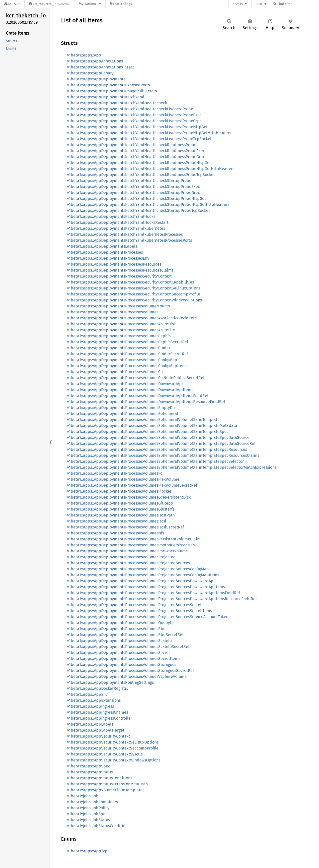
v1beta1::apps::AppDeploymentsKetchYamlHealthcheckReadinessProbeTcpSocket (141, 175)
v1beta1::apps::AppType (88, 851)
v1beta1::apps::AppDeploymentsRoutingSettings (110, 682)
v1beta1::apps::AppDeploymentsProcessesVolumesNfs (116, 533)
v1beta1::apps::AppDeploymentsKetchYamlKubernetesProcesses (125, 234)
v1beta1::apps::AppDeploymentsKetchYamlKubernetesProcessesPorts (129, 240)
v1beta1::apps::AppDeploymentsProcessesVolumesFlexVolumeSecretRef (132, 485)
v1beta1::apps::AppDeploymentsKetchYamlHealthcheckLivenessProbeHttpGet (137, 127)
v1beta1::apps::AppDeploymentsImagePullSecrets (112, 91)
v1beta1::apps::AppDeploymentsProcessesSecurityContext (119, 276)
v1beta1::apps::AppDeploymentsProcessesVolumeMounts (118, 306)
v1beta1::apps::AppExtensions (94, 700)
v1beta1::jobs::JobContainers (92, 802)
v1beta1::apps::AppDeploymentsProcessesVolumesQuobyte (120, 623)
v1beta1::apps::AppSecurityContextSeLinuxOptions (113, 742)
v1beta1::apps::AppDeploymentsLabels (102, 246)
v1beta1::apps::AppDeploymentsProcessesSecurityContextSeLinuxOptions (134, 288)
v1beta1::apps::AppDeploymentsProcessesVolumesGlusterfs (121, 509)
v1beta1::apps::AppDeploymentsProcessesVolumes (113, 312)
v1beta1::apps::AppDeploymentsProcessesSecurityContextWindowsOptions (134, 300)
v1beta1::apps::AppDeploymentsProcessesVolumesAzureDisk (121, 324)
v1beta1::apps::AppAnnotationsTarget (101, 67)
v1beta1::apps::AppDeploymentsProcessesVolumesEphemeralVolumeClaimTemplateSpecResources (157, 449)
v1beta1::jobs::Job (83, 796)
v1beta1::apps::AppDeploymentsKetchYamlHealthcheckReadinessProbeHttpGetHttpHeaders (151, 169)
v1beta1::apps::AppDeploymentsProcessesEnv (108, 258)
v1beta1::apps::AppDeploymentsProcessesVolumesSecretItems (124, 659)
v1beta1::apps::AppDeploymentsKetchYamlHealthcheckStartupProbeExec (133, 187)
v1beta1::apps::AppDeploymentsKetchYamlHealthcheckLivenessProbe (130, 109)
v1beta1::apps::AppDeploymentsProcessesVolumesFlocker (119, 491)
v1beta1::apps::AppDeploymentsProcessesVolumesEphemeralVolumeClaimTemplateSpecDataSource (158, 437)
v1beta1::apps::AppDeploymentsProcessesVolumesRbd (116, 629)
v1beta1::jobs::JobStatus (88, 820)
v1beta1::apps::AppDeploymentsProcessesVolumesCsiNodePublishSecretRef (136, 378)
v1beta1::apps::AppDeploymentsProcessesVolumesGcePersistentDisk (129, 497)
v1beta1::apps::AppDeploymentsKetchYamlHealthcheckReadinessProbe (132, 145)
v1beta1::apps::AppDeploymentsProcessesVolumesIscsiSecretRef (125, 527)
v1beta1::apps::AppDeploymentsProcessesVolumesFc (115, 473)
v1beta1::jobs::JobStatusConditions (98, 826)
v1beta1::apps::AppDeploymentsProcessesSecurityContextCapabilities (130, 282)
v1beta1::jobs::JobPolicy (88, 808)
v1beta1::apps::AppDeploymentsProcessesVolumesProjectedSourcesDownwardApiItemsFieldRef (154, 593)
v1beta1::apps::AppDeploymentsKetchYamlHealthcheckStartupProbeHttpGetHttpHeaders (148, 204)
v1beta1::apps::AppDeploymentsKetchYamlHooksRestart (118, 222)
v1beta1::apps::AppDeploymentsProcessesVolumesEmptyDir (121, 408)
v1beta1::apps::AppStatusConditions (100, 778)
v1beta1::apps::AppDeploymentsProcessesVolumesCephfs (119, 336)
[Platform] (90, 4)
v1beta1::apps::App (84, 55)
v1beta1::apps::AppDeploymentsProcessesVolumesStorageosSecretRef (130, 670)
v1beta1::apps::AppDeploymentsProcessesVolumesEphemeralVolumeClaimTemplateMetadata (152, 426)
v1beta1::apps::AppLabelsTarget (96, 730)
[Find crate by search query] (298, 4)
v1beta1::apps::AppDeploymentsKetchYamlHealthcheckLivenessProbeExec (134, 115)
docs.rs (238, 4)
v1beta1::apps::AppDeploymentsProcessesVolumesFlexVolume (123, 479)
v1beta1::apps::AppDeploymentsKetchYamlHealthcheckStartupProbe (129, 181)
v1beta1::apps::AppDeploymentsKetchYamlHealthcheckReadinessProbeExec (136, 151)
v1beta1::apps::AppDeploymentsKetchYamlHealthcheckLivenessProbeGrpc (134, 121)
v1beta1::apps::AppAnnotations (95, 61)
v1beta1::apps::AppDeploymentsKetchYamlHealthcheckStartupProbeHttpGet (136, 199)
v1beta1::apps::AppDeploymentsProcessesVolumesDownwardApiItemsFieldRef (138, 396)
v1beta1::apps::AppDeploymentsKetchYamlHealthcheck (117, 103)
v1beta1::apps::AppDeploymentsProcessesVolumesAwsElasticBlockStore (132, 318)
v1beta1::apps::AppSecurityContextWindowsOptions (114, 760)
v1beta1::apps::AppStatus (90, 772)
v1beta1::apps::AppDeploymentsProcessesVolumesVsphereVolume (127, 676)
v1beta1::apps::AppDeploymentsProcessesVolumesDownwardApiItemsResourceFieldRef (146, 402)
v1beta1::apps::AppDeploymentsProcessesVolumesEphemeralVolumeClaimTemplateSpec (148, 432)
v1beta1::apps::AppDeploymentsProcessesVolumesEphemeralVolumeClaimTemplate (143, 420)
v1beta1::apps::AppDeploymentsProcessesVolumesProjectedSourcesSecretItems (139, 611)
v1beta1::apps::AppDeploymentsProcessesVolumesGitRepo (120, 503)
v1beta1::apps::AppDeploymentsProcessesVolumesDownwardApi (125, 384)
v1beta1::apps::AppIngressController (100, 718)
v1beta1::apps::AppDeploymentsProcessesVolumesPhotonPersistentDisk (132, 545)
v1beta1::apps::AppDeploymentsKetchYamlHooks (111, 216)
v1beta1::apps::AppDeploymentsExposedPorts (108, 85)
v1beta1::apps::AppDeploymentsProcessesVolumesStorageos (122, 665)
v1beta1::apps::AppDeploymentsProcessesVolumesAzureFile (121, 330)
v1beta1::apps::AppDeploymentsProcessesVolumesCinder (119, 348)
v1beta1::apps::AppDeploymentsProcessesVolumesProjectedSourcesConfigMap (138, 569)
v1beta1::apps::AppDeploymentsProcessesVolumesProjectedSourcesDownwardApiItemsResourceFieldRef (162, 599)
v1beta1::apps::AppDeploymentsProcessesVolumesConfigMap (122, 360)
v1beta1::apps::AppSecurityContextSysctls (105, 754)
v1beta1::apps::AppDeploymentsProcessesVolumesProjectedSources (128, 563)
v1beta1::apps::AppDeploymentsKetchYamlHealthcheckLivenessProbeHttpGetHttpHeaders (149, 133)
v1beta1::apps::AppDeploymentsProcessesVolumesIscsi (117, 521)
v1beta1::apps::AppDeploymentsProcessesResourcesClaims (120, 270)
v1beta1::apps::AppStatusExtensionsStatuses (107, 784)
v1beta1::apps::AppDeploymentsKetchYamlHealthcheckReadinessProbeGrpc (136, 157)
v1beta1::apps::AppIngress (90, 706)
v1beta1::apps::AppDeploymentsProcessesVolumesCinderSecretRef (127, 354)
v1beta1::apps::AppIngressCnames (98, 712)
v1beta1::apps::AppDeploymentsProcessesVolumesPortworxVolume (127, 551)
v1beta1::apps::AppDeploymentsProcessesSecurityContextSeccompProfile (134, 294)
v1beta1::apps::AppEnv (87, 694)
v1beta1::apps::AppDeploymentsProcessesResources (114, 264)
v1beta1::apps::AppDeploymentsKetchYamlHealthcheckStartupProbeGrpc (133, 193)
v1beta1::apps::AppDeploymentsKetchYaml (106, 97)
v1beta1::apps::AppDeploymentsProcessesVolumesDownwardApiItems (130, 390)
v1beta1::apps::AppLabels (90, 724)
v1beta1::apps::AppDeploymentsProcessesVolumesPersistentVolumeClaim (134, 539)
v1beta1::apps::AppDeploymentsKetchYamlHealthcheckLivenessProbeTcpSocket (139, 139)
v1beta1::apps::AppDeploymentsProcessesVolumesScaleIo (119, 641)
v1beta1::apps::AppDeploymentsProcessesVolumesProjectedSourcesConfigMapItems (143, 575)
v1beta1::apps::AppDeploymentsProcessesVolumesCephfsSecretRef (128, 342)
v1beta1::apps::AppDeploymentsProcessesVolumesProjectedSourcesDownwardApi (141, 581)
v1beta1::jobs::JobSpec (87, 814)
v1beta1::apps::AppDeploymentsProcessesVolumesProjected (121, 557)
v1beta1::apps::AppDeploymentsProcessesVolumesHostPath (121, 515)
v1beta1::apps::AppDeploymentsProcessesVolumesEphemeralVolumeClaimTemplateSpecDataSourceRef (161, 443)
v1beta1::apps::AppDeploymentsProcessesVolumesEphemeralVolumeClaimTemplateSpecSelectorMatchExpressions (172, 467)
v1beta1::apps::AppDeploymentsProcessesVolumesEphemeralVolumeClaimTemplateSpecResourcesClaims (163, 455)
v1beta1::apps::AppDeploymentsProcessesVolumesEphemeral (123, 414)
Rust (259, 4)
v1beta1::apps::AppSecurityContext (99, 736)
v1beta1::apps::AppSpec (89, 766)
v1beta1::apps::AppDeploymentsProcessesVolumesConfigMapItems (127, 366)
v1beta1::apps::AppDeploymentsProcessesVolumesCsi (115, 372)
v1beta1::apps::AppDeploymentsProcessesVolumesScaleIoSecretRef (128, 647)
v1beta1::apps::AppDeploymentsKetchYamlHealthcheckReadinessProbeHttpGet (139, 163)
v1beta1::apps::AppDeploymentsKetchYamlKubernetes (116, 228)
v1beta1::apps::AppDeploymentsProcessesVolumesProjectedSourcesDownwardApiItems (146, 587)
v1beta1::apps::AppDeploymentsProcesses (105, 252)
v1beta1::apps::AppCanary (90, 73)
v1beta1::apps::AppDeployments (96, 79)
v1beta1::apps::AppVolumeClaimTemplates (106, 790)
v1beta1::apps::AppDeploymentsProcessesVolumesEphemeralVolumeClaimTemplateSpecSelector (155, 461)
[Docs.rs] (12, 4)
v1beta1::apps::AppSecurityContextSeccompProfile (113, 748)
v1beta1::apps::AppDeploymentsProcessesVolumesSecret (119, 653)
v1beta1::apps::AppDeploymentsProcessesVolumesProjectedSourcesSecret (134, 605)
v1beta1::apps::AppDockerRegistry (98, 688)
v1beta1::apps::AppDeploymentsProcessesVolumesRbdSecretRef (125, 635)
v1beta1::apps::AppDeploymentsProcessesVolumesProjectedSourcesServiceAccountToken (148, 617)
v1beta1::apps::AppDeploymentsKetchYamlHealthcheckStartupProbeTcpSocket (138, 210)
